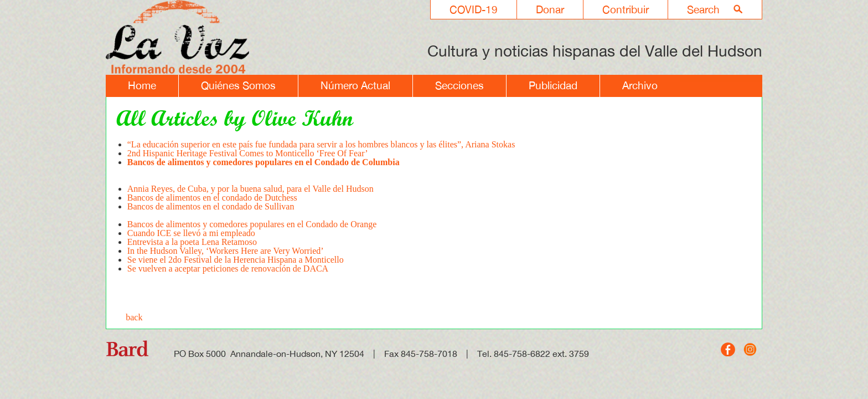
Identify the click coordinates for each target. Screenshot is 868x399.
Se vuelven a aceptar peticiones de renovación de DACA (228, 268)
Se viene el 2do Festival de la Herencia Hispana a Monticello (236, 260)
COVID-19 (474, 9)
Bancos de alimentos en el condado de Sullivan (211, 211)
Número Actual (355, 85)
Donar (550, 9)
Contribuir (626, 9)
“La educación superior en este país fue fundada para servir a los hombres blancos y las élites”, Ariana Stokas (321, 144)
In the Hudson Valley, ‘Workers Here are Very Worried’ (226, 251)
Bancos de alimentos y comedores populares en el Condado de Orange (252, 224)
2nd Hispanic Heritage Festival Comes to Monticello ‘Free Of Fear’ (248, 153)
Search (703, 9)
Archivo (640, 85)
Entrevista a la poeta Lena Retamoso (192, 242)
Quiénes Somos (238, 85)
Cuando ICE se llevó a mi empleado (191, 233)
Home (142, 85)
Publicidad (553, 85)
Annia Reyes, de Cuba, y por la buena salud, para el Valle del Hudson (250, 189)
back (134, 317)
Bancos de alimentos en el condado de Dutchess (212, 198)
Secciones (459, 85)
